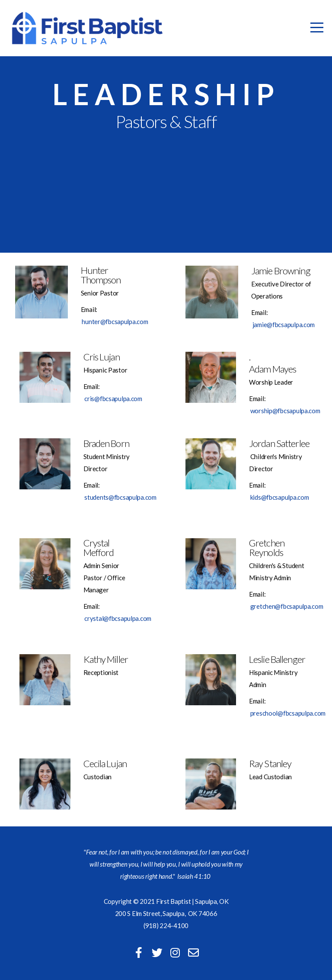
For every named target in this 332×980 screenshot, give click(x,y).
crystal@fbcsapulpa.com (118, 618)
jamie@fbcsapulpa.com (284, 325)
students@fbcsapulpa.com (120, 497)
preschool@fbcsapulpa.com (288, 713)
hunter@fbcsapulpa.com (115, 321)
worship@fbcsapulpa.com (285, 411)
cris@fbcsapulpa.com (113, 398)
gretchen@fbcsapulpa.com (287, 606)
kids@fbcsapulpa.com (280, 497)
